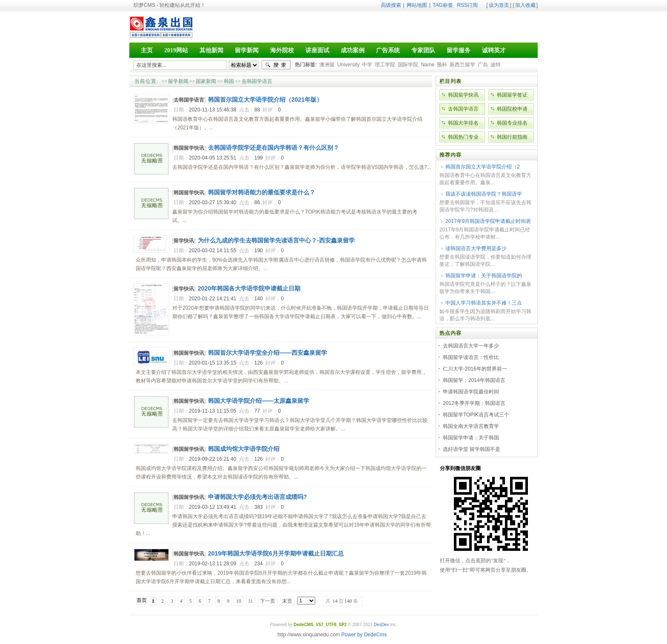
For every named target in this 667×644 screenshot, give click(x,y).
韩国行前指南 (512, 137)
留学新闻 (178, 81)
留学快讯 (184, 241)
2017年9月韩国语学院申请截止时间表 (488, 221)
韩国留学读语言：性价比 (471, 357)
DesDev (382, 625)
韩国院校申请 (512, 109)
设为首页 (499, 5)
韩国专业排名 (512, 123)
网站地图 (417, 5)
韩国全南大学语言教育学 (471, 426)
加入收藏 (525, 5)
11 (251, 601)
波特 (496, 65)
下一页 (268, 601)
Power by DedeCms (364, 635)
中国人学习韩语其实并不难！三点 (484, 303)
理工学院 (385, 65)
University (349, 65)
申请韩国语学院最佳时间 (471, 392)
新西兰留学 (462, 65)
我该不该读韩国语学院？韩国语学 (484, 194)
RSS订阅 (468, 5)
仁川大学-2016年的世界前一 (475, 369)
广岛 (483, 65)
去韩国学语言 (257, 81)
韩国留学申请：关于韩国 (471, 438)
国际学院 (408, 65)
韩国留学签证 (512, 95)
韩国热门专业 (463, 137)
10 (239, 601)
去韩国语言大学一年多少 (471, 346)
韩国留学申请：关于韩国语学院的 (484, 276)
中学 (367, 65)
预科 (442, 65)
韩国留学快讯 (189, 148)
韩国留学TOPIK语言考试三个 (476, 415)
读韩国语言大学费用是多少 (476, 248)
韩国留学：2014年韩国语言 (474, 380)
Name (428, 65)
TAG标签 (443, 5)
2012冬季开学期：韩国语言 (474, 403)
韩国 (229, 81)
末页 (287, 601)
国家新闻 (206, 81)
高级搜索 (391, 5)
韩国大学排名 (463, 123)
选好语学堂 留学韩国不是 (472, 449)
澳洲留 (327, 65)
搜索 (276, 65)
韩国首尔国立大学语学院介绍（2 (483, 167)
